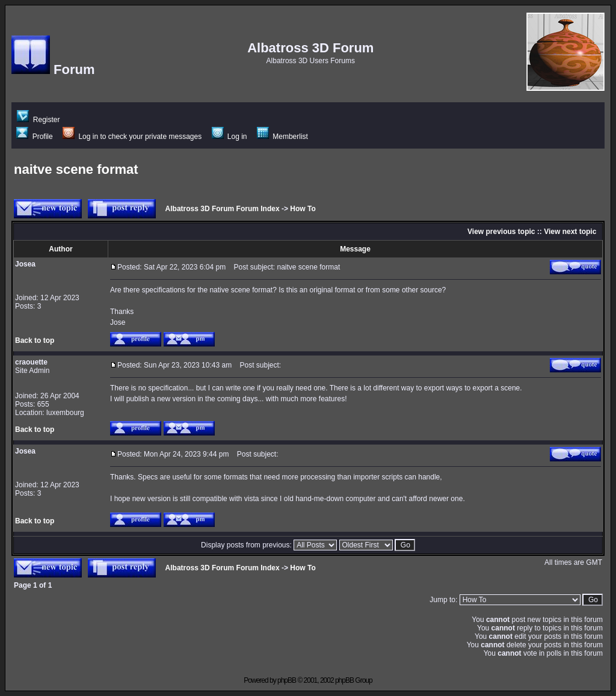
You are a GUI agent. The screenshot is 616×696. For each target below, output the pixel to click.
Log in (229, 137)
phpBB (287, 680)
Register (38, 120)
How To (303, 209)
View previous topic (501, 232)
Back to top (35, 340)
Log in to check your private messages (132, 137)
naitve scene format (76, 169)
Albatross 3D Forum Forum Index (223, 209)
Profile (34, 137)
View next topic (570, 232)
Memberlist (282, 137)
